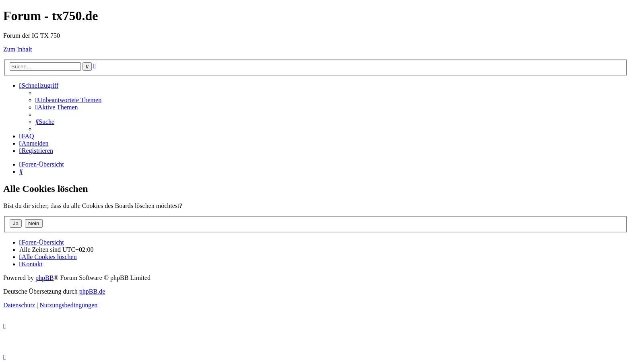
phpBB (44, 278)
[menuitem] (68, 100)
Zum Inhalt (18, 49)
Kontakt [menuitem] (31, 264)
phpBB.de (92, 291)
